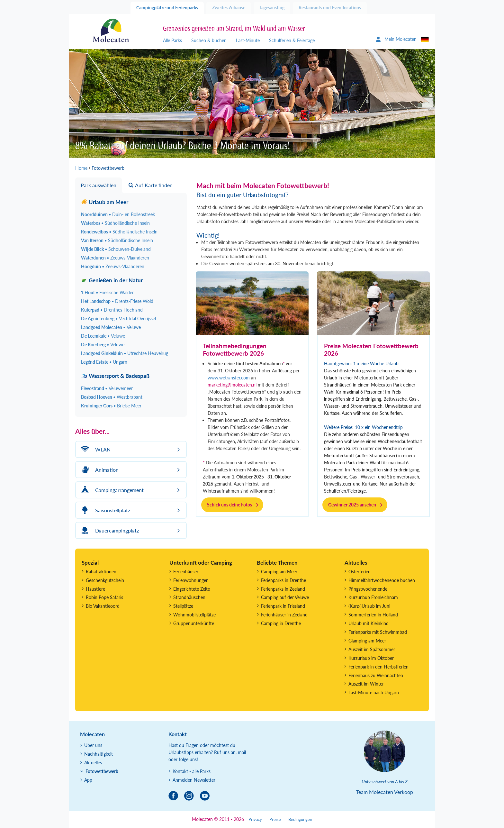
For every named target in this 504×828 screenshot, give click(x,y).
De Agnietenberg (118, 318)
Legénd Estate (104, 362)
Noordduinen (118, 214)
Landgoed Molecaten (111, 327)
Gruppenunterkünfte (194, 623)
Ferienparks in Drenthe (283, 580)
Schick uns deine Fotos (230, 505)
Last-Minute (248, 40)
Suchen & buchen (209, 40)
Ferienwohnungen (191, 580)
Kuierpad (112, 310)
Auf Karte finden (151, 185)
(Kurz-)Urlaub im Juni (369, 606)
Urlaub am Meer (105, 202)
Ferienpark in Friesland (283, 606)
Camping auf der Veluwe (285, 597)
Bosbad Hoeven (112, 397)
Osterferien (360, 572)
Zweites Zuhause (229, 8)
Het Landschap (117, 301)
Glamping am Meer (367, 641)
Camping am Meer (279, 572)
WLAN (95, 449)
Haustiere (95, 589)
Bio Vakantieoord (103, 606)
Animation (99, 470)
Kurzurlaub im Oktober (371, 658)
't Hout (107, 292)
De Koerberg (103, 345)
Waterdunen (115, 258)
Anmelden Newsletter (194, 780)
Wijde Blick (116, 249)
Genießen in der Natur (112, 280)
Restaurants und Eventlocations (330, 8)
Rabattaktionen (101, 572)
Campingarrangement (111, 490)
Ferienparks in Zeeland (283, 589)
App (88, 780)
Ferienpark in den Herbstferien (378, 667)
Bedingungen (300, 819)
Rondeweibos (119, 232)
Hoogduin (113, 266)
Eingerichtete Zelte (192, 589)
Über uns (93, 745)
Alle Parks (172, 40)
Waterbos (115, 223)
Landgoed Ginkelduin (125, 353)
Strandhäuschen (189, 597)
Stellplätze (183, 606)
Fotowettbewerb (102, 771)
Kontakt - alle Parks (192, 771)
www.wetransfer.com (229, 378)
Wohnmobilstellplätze (194, 615)
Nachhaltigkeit (99, 754)
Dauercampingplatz (109, 530)
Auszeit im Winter (366, 684)
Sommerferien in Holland (373, 615)
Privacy (255, 819)
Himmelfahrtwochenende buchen (382, 580)
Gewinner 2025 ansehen (352, 505)
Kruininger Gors (111, 406)
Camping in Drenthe (281, 623)
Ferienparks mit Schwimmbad (378, 632)
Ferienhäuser (186, 572)
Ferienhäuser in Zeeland (284, 615)
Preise (275, 819)
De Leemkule (103, 336)
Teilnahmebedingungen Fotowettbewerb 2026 (235, 350)
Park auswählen (99, 185)
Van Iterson (117, 240)
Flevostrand (107, 388)
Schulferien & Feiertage (292, 40)
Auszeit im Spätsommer (372, 649)
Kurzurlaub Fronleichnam (373, 597)
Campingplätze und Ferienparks (167, 8)
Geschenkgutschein (105, 580)
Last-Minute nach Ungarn (374, 692)
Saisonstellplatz (105, 510)
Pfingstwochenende (368, 589)
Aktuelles (93, 763)
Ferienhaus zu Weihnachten (376, 675)
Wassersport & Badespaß (115, 376)
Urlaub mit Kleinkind (369, 623)
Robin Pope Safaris (104, 597)
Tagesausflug (272, 8)
